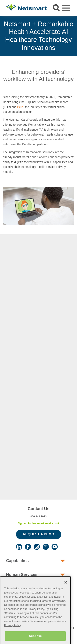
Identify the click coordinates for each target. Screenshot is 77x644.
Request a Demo (38, 534)
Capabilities (17, 561)
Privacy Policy (36, 613)
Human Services (22, 574)
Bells (20, 107)
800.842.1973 (39, 516)
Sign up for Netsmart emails (35, 523)
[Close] (66, 587)
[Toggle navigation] (66, 8)
